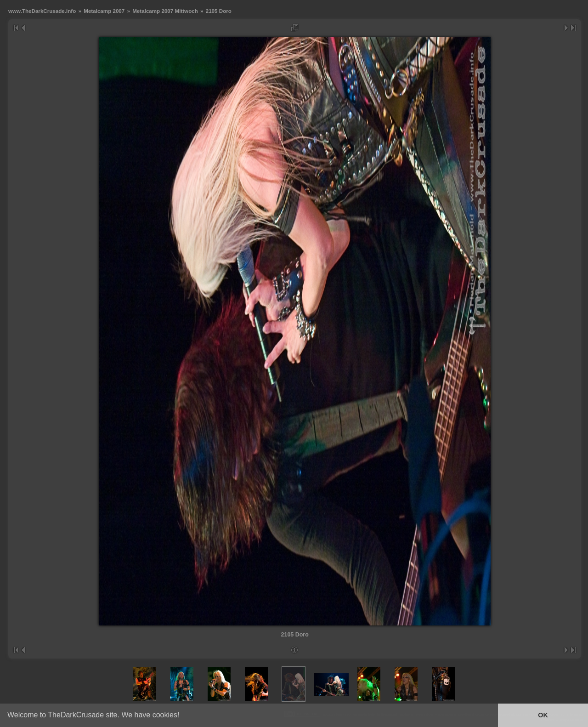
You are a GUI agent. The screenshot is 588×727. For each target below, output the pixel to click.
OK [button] (543, 715)
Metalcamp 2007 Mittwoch (165, 11)
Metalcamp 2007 (104, 11)
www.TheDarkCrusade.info (42, 11)
